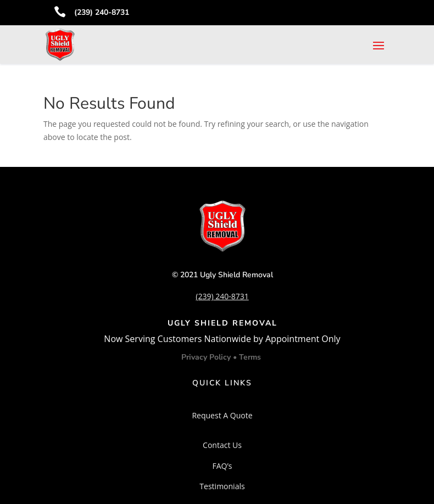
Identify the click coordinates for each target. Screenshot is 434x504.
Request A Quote (222, 415)
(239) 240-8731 (102, 12)
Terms (250, 357)
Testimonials (222, 486)
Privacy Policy (207, 357)
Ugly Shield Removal (237, 275)
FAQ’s (222, 466)
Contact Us (222, 445)
